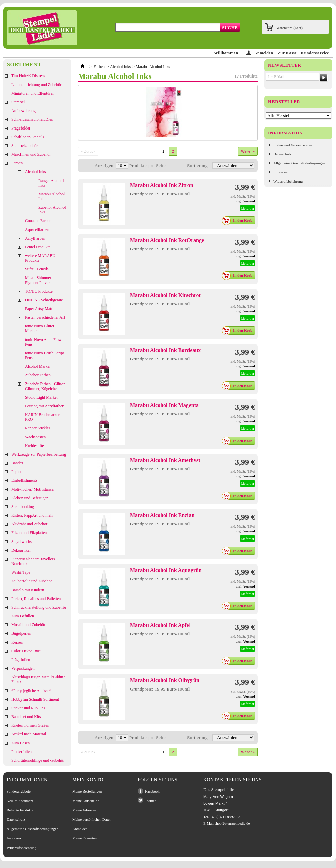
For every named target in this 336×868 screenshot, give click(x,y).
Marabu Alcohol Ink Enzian (162, 515)
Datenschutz (282, 154)
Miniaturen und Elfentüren (33, 93)
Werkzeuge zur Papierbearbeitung (39, 454)
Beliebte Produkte (20, 810)
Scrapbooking (23, 507)
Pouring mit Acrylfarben (45, 406)
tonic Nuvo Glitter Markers (40, 328)
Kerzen (17, 642)
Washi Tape (21, 572)
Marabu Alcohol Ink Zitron (162, 185)
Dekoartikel (21, 550)
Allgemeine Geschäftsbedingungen (299, 163)
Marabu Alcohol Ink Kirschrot (165, 295)
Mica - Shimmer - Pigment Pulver (39, 280)
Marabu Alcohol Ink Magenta (164, 405)
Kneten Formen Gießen (30, 725)
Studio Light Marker (41, 397)
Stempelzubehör (25, 146)
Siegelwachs (22, 542)
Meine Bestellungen (87, 791)
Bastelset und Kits (26, 717)
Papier (17, 472)
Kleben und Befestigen (30, 498)
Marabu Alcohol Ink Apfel (160, 625)
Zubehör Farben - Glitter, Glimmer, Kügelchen (45, 386)
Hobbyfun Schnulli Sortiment (35, 699)
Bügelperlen (21, 633)
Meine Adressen (84, 810)
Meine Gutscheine (86, 801)
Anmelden (264, 53)
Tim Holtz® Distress (28, 76)
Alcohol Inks (35, 172)
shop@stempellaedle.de (232, 823)
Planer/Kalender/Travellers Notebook (33, 561)
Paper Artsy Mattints (41, 309)
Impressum (281, 172)
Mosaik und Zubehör (28, 625)
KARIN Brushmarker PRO (42, 417)
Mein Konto (88, 780)
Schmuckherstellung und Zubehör (39, 607)
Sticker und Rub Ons (28, 708)
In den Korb (239, 220)
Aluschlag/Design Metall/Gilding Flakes (38, 679)
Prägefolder (21, 128)
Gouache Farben (38, 221)
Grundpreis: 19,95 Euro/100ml (160, 194)
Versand (249, 201)
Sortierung (197, 166)
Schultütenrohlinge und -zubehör (38, 760)
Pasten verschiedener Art (45, 317)
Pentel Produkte (38, 247)
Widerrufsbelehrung (288, 181)
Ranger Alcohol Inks (51, 183)
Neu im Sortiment (20, 801)
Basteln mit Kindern (28, 590)
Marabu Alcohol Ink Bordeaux (165, 350)
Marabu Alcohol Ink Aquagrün (166, 570)
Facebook (152, 791)
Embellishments (24, 480)
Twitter (151, 801)
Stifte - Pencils (37, 269)
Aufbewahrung (24, 111)
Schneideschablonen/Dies (32, 119)
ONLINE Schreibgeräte (44, 300)
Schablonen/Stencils (28, 137)
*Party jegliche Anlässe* (31, 691)
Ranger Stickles (38, 428)
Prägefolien (21, 660)
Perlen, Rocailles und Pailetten (36, 599)
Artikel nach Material (29, 734)
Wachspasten (35, 437)
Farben (17, 163)
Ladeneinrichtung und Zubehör (36, 85)
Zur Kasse (287, 53)
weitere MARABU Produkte (40, 258)
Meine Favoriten (85, 838)
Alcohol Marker (38, 366)
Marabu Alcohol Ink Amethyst (165, 460)
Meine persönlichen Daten (92, 819)
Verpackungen (23, 668)
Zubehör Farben (38, 375)
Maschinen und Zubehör (31, 154)
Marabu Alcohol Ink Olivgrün (165, 680)
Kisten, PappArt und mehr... (34, 515)
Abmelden (80, 829)
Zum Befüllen (23, 616)
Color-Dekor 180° (26, 651)
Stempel (18, 102)
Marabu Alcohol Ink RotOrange (167, 240)
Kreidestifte (34, 446)
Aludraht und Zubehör (29, 524)
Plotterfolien (22, 752)
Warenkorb (289, 28)
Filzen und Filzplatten (29, 533)
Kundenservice (315, 53)
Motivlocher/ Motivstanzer (33, 489)
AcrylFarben (35, 238)
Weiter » (248, 151)
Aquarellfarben (37, 229)
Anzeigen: (105, 166)
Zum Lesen (20, 743)
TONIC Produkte (39, 291)
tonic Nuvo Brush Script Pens (45, 355)
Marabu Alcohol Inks (51, 196)
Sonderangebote (19, 791)
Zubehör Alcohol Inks (52, 210)
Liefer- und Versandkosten (293, 145)
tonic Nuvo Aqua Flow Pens (43, 342)
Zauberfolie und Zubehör (32, 581)
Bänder (17, 463)
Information (286, 133)
